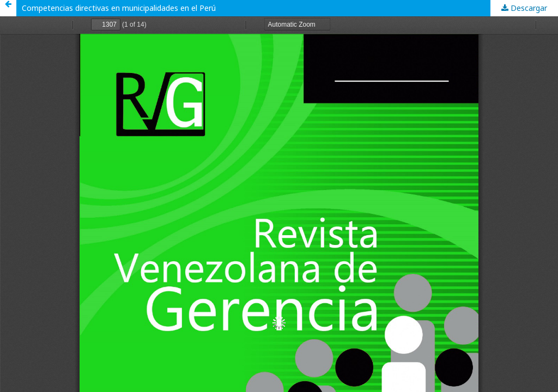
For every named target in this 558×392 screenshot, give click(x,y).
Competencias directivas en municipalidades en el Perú (119, 8)
